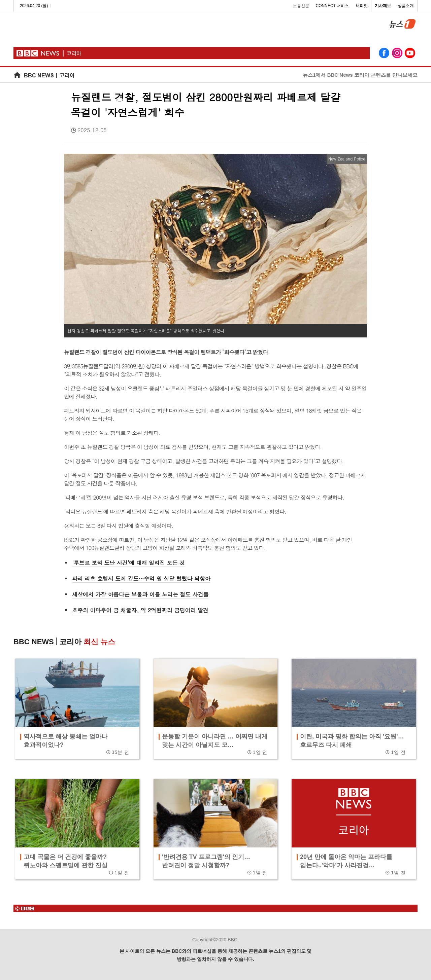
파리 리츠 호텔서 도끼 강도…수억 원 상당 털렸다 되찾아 (141, 578)
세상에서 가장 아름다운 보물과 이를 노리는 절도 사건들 (140, 594)
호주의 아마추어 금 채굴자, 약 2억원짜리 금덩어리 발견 (140, 610)
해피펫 (362, 6)
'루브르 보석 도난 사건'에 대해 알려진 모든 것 (128, 563)
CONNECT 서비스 (332, 6)
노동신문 (301, 6)
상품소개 (406, 6)
